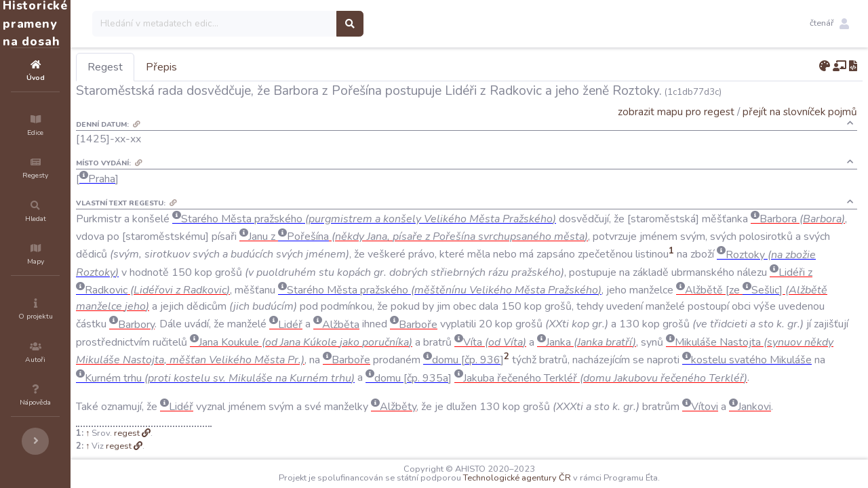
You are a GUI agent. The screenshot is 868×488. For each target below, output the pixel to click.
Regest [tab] (186, 67)
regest (208, 451)
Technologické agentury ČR (558, 478)
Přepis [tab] (243, 67)
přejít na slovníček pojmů (800, 111)
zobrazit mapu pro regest (676, 111)
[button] (829, 24)
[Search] (296, 24)
